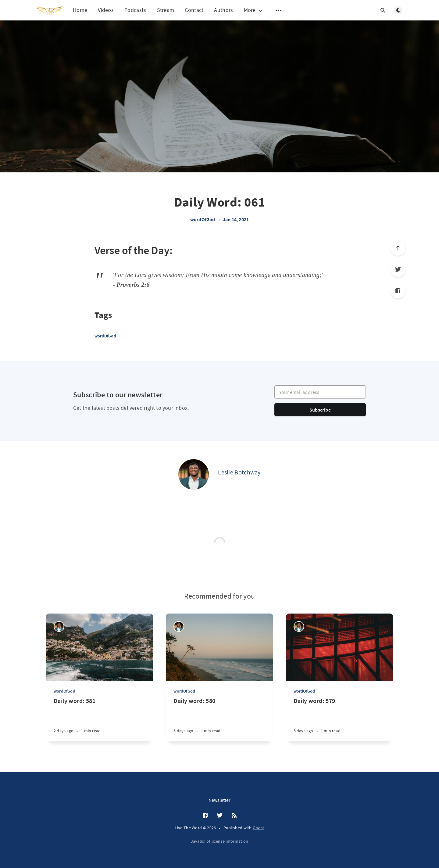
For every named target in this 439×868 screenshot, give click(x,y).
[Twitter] (398, 269)
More (254, 10)
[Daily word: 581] (100, 719)
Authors (223, 10)
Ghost (259, 828)
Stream (166, 10)
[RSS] (234, 816)
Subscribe (320, 410)
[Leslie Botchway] (194, 474)
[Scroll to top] (398, 248)
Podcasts (135, 10)
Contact (194, 10)
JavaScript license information (220, 841)
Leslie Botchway (239, 472)
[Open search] (383, 10)
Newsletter (220, 800)
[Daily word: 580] (219, 719)
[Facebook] (398, 291)
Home (80, 10)
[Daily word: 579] (339, 719)
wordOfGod (203, 219)
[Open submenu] (279, 10)
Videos (106, 10)
